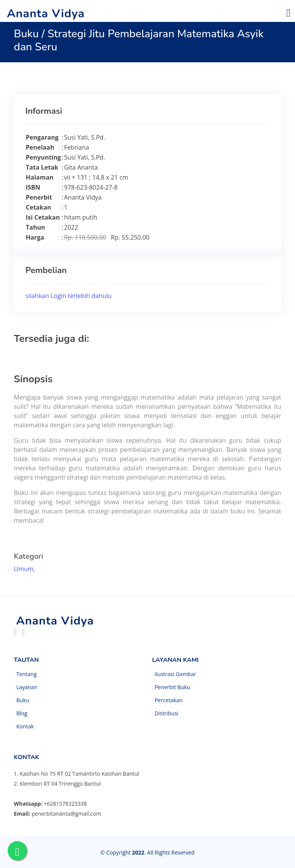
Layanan (27, 687)
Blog (22, 713)
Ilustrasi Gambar (175, 674)
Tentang (26, 674)
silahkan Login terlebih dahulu (69, 296)
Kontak (25, 726)
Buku (23, 700)
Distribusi (166, 713)
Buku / (31, 34)
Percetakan (168, 700)
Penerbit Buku (172, 687)
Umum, (25, 569)
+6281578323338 (65, 804)
